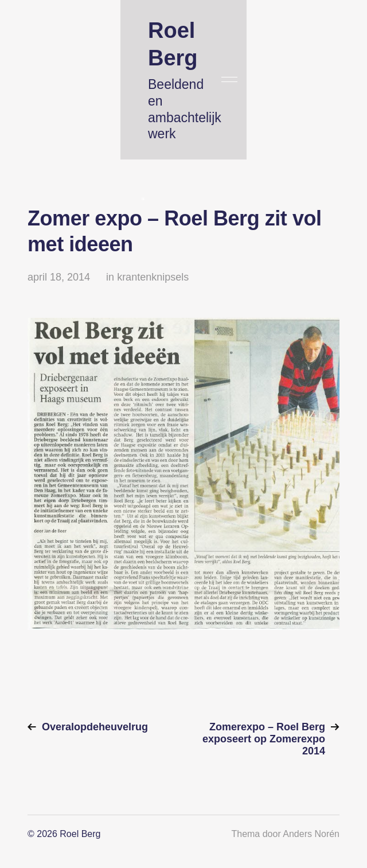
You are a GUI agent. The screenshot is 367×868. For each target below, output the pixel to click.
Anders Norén (311, 834)
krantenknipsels (153, 277)
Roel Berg (80, 834)
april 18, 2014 (59, 277)
